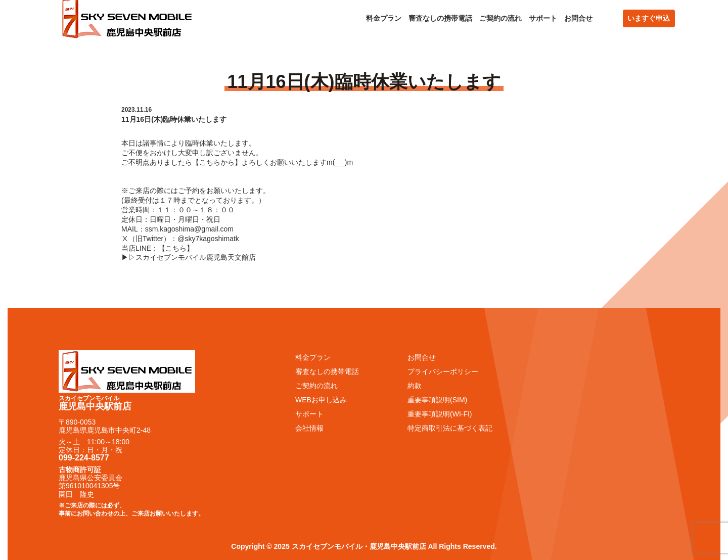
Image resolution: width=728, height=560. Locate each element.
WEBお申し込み (321, 400)
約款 (415, 386)
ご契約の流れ (500, 18)
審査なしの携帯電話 (440, 18)
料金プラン (384, 18)
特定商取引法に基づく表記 (450, 428)
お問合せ (578, 18)
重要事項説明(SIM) (437, 400)
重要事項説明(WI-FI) (440, 414)
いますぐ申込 (649, 18)
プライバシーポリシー (443, 371)
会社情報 (309, 428)
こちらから (217, 162)
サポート (543, 18)
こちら (176, 248)
